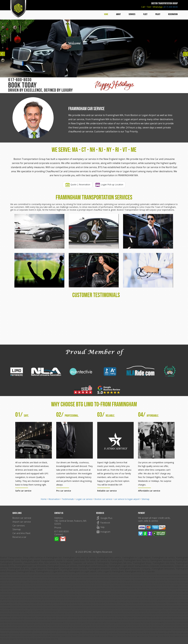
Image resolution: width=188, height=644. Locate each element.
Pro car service (64, 491)
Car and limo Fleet (21, 533)
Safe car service (23, 491)
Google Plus (104, 518)
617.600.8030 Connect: (62, 533)
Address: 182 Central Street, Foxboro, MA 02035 (70, 521)
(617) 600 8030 (171, 7)
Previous (4, 55)
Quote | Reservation (78, 185)
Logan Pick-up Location (109, 185)
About (118, 14)
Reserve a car (19, 537)
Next (184, 55)
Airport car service (22, 522)
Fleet (145, 14)
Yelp (100, 527)
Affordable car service (149, 491)
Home (106, 14)
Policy (158, 14)
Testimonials (68, 499)
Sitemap (145, 499)
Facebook (103, 523)
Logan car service (84, 499)
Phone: (58, 528)
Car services (19, 525)
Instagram (103, 532)
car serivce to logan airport (127, 499)
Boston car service (103, 499)
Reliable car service (107, 491)
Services (132, 14)
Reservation (173, 14)
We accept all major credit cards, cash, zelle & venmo (154, 519)
